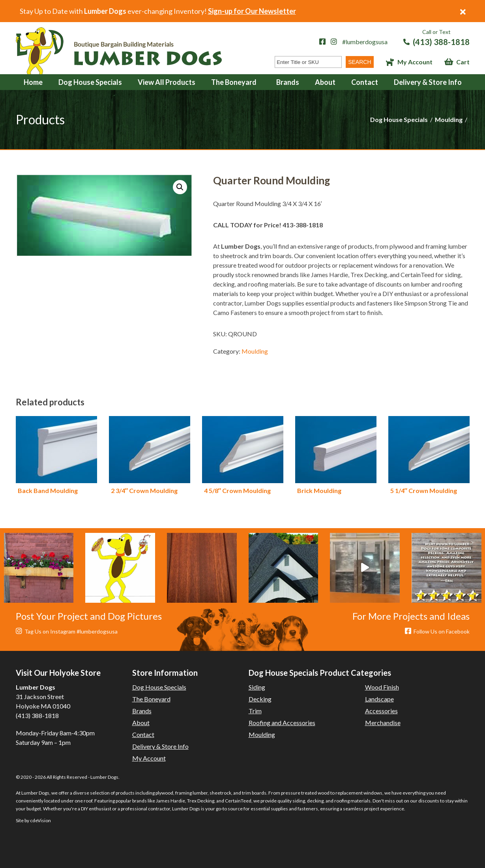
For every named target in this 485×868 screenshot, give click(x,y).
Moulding (449, 119)
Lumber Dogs (119, 51)
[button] (180, 187)
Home (33, 82)
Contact (365, 82)
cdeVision (40, 820)
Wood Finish (382, 687)
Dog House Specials (90, 82)
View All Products (167, 82)
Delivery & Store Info (428, 82)
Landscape (379, 699)
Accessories (381, 711)
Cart (463, 62)
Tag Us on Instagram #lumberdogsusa (67, 631)
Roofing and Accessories (282, 723)
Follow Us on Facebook (437, 631)
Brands (288, 82)
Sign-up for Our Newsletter (252, 11)
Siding (257, 687)
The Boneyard (234, 82)
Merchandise (383, 723)
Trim (255, 711)
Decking (260, 699)
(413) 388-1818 (441, 42)
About (325, 82)
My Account (415, 62)
